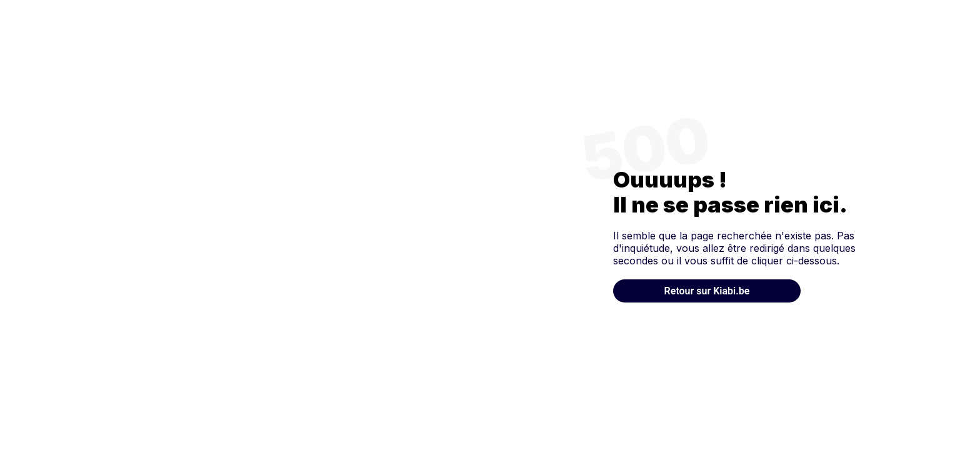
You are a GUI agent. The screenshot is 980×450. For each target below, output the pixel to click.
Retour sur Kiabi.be (707, 291)
